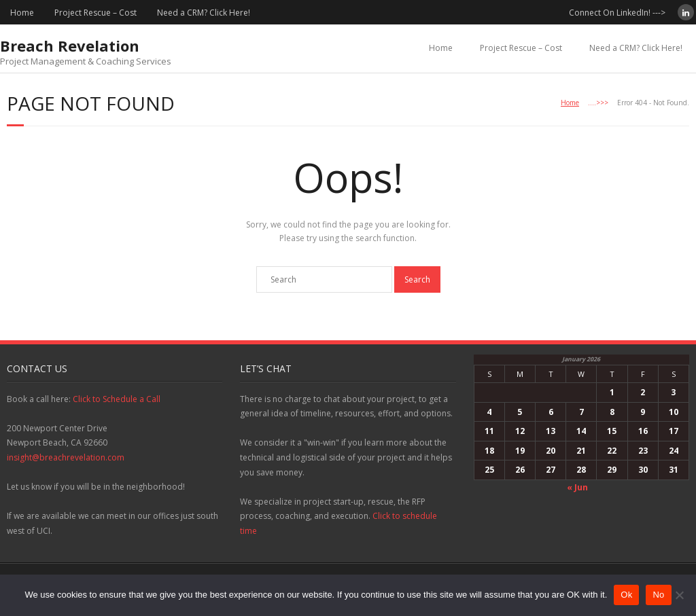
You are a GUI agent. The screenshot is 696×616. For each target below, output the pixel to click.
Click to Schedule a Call (117, 399)
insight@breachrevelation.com (66, 457)
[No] (679, 595)
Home (22, 13)
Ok (626, 595)
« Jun (577, 487)
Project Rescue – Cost (95, 13)
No (658, 595)
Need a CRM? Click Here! (204, 13)
